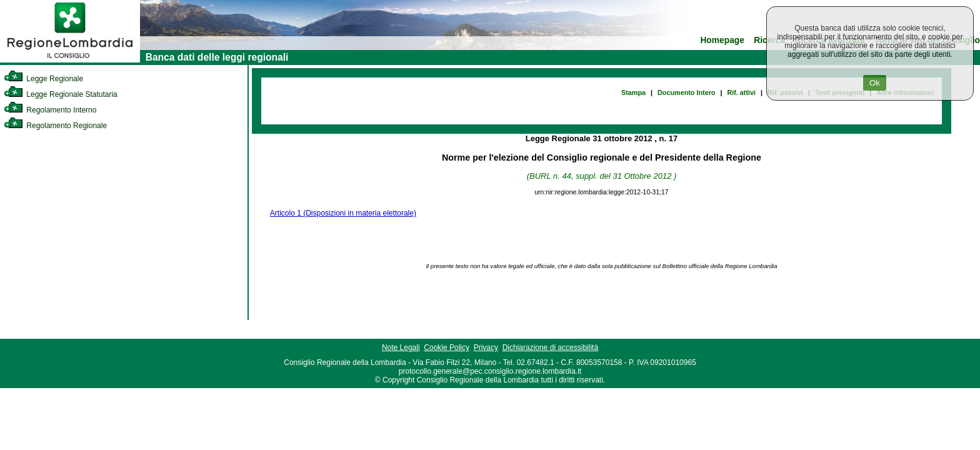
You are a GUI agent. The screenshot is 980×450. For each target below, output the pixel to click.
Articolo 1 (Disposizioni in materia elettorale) (343, 213)
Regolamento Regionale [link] (55, 126)
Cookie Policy (447, 347)
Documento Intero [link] (686, 92)
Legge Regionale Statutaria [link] (61, 94)
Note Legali (401, 347)
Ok (875, 83)
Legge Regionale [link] (43, 79)
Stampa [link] (633, 92)
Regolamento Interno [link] (50, 110)
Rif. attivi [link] (741, 92)
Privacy (486, 347)
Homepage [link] (722, 40)
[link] (70, 60)
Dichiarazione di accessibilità (550, 347)
